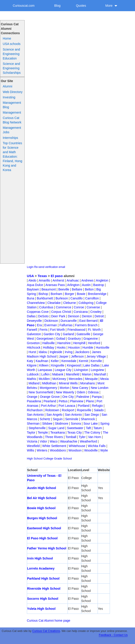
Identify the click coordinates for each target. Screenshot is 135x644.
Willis (31, 450)
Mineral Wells (68, 383)
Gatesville (83, 334)
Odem (81, 392)
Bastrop (99, 285)
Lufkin (45, 374)
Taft (88, 428)
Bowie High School (41, 508)
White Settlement (54, 446)
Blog (57, 6)
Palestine (83, 397)
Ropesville (84, 410)
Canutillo (77, 298)
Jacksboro (82, 352)
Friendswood (76, 330)
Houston (74, 347)
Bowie (81, 294)
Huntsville (103, 347)
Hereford (94, 343)
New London (100, 388)
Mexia (104, 379)
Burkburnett (45, 298)
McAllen (44, 379)
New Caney (80, 388)
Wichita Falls (97, 446)
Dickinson (51, 321)
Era (39, 325)
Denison (74, 316)
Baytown (33, 289)
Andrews (87, 280)
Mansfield (73, 374)
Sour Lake (91, 424)
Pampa (97, 397)
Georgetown (45, 339)
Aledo (32, 280)
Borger (70, 294)
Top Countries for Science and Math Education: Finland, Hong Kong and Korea (12, 157)
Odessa (93, 392)
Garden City (52, 334)
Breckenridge (97, 294)
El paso (57, 276)
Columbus (46, 307)
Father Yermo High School (47, 548)
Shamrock (88, 419)
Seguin (58, 419)
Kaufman (42, 361)
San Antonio (35, 415)
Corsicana (81, 312)
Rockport (68, 410)
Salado (99, 410)
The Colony (92, 432)
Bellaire (77, 289)
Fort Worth (58, 330)
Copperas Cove (38, 312)
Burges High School (42, 518)
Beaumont (49, 289)
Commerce (63, 307)
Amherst (58, 280)
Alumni (7, 86)
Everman (51, 325)
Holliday (49, 347)
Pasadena (34, 401)
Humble (88, 347)
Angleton (102, 280)
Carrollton (92, 298)
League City (63, 370)
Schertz (45, 419)
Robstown (52, 410)
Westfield (33, 446)
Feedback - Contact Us (113, 635)
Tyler (82, 437)
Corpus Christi (61, 312)
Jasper (64, 356)
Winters (42, 450)
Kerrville (96, 361)
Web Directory (13, 92)
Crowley (96, 312)
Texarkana (58, 432)
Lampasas (45, 370)
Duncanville (69, 321)
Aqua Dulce (35, 285)
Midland (34, 383)
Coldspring (86, 303)
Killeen (44, 365)
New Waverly (65, 392)
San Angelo (54, 415)
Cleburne (70, 303)
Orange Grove (50, 397)
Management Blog (12, 105)
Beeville (64, 289)
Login (30, 267)
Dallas (31, 316)
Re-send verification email (50, 267)
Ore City (68, 397)
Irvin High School (40, 558)
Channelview (36, 303)
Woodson (75, 450)
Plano (90, 401)
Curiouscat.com (24, 6)
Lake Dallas (91, 365)
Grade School (63, 459)
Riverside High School (44, 589)
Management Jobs (12, 130)
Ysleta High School (41, 609)
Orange (32, 397)
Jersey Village (96, 356)
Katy (30, 361)
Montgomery (48, 388)
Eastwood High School (44, 528)
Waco (54, 441)
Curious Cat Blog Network (12, 120)
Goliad (61, 339)
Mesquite (91, 379)
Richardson (35, 410)
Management (12, 112)
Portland (84, 406)
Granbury (74, 339)
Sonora (76, 424)
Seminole (72, 419)
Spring (105, 424)
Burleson (62, 298)
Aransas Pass (55, 285)
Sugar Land (56, 428)
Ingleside (56, 352)
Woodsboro (58, 450)
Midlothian (49, 383)
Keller (55, 361)
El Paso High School (42, 538)
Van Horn (94, 437)
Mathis (31, 379)
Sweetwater (75, 428)
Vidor (43, 441)
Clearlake (54, 303)
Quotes (81, 6)
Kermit (84, 361)
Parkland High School (43, 578)
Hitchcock (34, 347)
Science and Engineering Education (11, 54)
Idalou (43, 352)
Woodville (91, 450)
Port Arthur (48, 406)
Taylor (31, 432)
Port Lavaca (67, 406)
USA (30, 276)
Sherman (33, 424)
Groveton (33, 343)
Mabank (58, 374)
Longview (97, 370)
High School (35, 459)
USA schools (12, 44)
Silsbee (47, 424)
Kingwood (74, 365)
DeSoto (43, 316)
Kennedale (69, 361)
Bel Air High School (42, 498)
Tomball (71, 437)
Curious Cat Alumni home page (49, 621)
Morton (65, 388)
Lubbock (33, 374)
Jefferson (77, 356)
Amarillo (44, 280)
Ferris (44, 330)
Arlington (73, 285)
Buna (31, 298)
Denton (87, 316)
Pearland (50, 401)
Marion (87, 374)
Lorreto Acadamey (41, 568)
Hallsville (48, 343)
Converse (93, 307)
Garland (69, 334)
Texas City (75, 432)
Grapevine (91, 339)
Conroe (79, 307)
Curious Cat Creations (46, 631)
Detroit (99, 316)
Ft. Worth (94, 330)
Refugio (97, 406)
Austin (86, 285)
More (111, 6)
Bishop (43, 294)
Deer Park (58, 316)
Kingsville (58, 365)
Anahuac (73, 280)
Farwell (32, 330)
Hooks (61, 347)
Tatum (98, 428)
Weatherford (88, 441)
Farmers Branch (86, 325)
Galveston (34, 334)
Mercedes (76, 379)
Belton (89, 289)
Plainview (77, 401)
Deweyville (34, 321)
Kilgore (32, 365)
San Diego (92, 415)
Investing (9, 97)
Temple (43, 432)
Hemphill (79, 343)
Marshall (100, 374)
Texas (42, 276)
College (48, 459)
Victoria (32, 441)
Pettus (63, 401)
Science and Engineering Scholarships (12, 68)
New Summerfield (41, 392)
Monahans (87, 383)
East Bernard (88, 321)
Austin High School (42, 488)
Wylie (104, 450)
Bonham (56, 294)
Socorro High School (43, 599)
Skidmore (62, 424)
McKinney (59, 379)
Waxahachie (69, 441)
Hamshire (64, 343)
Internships (10, 138)
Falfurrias (66, 325)
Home (7, 38)
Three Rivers (54, 437)
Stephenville (37, 428)
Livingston (81, 370)
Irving (69, 352)
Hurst (32, 352)
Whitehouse (77, 446)
